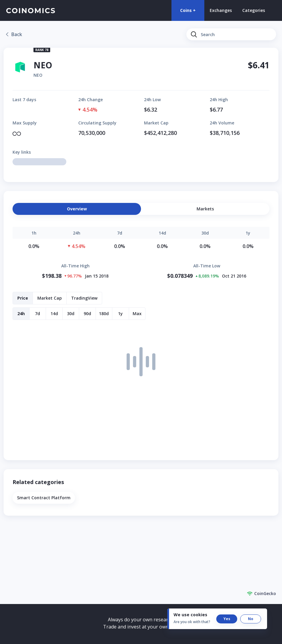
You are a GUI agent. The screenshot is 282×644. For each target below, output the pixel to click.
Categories (254, 10)
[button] (205, 209)
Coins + (188, 10)
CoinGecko (261, 594)
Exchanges (221, 10)
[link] (14, 34)
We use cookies (190, 615)
